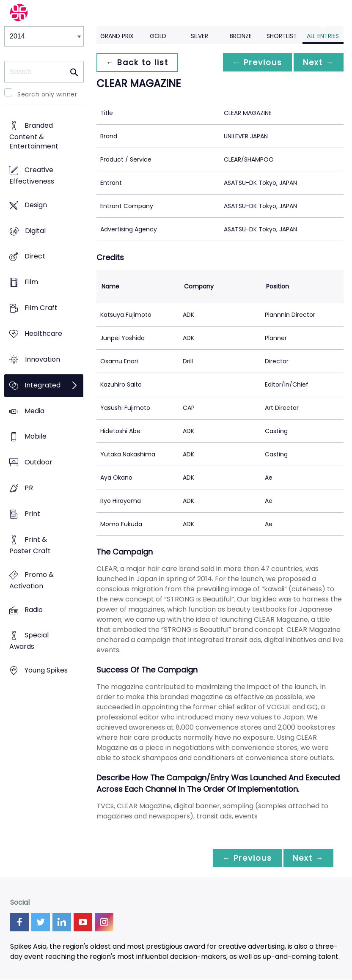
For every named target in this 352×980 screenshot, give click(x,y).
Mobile (36, 437)
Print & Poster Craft (30, 545)
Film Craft (41, 308)
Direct (35, 257)
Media (34, 411)
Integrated (43, 385)
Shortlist (282, 36)
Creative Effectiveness (32, 176)
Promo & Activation (32, 580)
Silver (199, 36)
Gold (158, 36)
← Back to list (138, 62)
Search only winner (47, 94)
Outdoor (38, 463)
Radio (34, 610)
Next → (318, 62)
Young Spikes (46, 671)
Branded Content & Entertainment (34, 136)
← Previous (255, 62)
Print (32, 514)
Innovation (43, 359)
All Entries (323, 36)
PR (29, 488)
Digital (35, 231)
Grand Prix (117, 36)
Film (31, 282)
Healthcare (43, 334)
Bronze (241, 36)
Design (36, 205)
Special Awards (29, 641)
